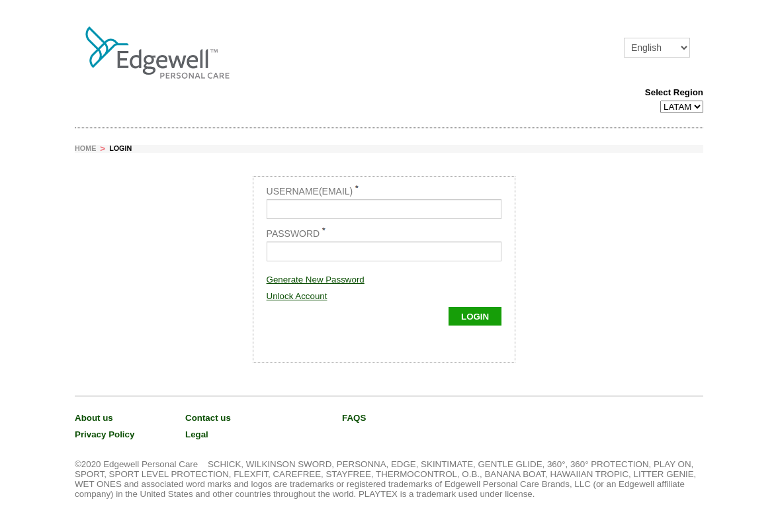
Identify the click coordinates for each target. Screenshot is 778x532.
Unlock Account (297, 296)
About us (94, 418)
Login (120, 148)
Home (85, 148)
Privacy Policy (105, 434)
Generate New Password (316, 280)
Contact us (208, 418)
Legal (197, 434)
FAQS (354, 418)
